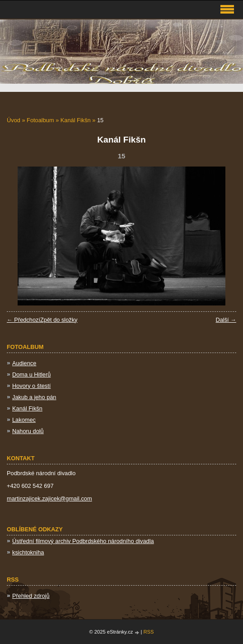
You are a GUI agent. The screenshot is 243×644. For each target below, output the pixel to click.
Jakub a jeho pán (34, 397)
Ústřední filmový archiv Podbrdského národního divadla (83, 541)
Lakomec (24, 420)
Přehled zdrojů (31, 596)
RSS (149, 632)
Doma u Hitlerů (31, 374)
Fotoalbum (40, 120)
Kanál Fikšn (76, 120)
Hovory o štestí (31, 386)
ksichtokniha (28, 552)
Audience (24, 363)
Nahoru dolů (28, 431)
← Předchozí (23, 320)
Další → (226, 320)
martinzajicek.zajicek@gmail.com (49, 499)
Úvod (14, 120)
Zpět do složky (59, 320)
